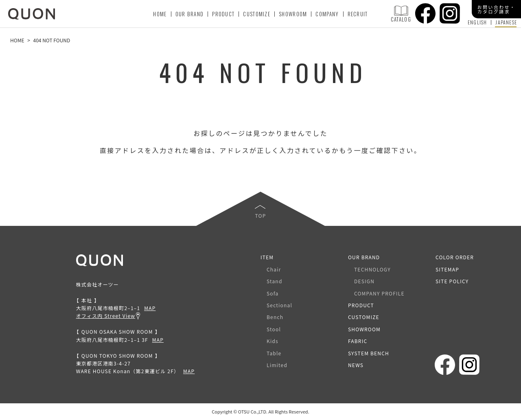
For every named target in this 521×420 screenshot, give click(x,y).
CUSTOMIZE (257, 14)
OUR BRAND (190, 14)
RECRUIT (358, 14)
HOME (160, 14)
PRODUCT (223, 14)
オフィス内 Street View (106, 316)
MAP (150, 308)
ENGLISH (477, 22)
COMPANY (327, 14)
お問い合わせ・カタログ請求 (497, 9)
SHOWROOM (293, 14)
